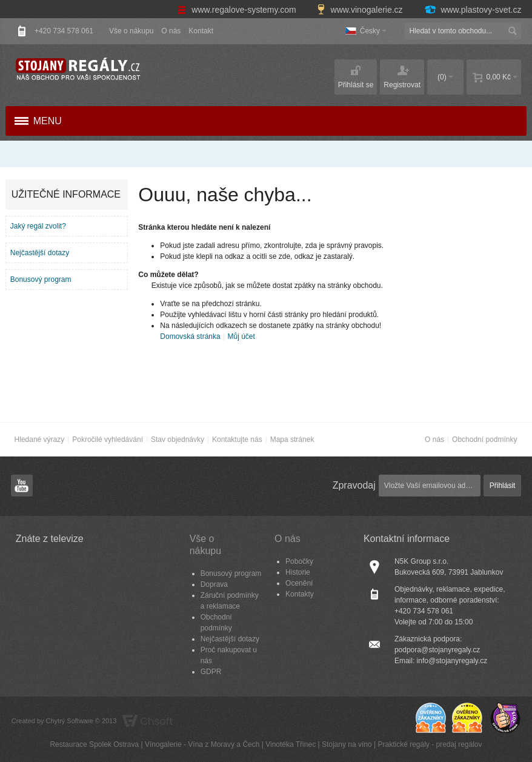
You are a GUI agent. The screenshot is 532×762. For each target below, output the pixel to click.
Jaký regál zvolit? (38, 226)
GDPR (211, 672)
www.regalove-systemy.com (238, 10)
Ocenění (299, 583)
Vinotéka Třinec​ (291, 744)
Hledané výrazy (40, 439)
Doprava (214, 584)
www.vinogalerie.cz (361, 10)
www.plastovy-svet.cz (473, 10)
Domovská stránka (190, 336)
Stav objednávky (178, 439)
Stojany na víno (347, 744)
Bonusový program (41, 279)
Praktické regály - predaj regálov (430, 744)
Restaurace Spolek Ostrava (94, 744)
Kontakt (201, 31)
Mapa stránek (292, 439)
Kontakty (300, 594)
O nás (171, 31)
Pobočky (299, 561)
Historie (298, 572)
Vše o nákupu (131, 31)
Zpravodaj (354, 485)
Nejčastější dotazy (40, 253)
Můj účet (241, 336)
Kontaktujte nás (237, 439)
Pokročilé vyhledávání (108, 439)
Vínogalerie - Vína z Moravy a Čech (202, 744)
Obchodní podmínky (484, 439)
